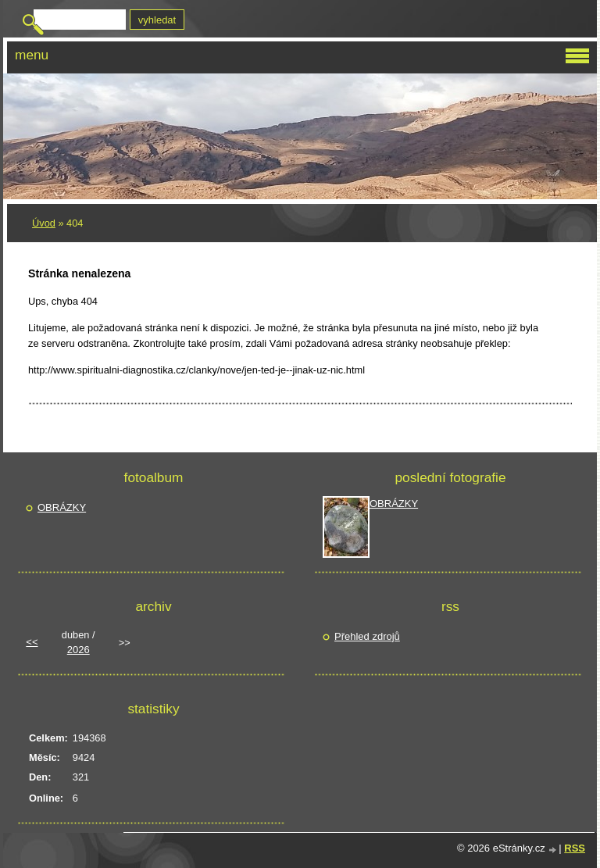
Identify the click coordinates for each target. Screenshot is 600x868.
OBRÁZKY (62, 507)
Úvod (44, 223)
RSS (575, 848)
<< (32, 642)
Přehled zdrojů (367, 636)
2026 (79, 650)
